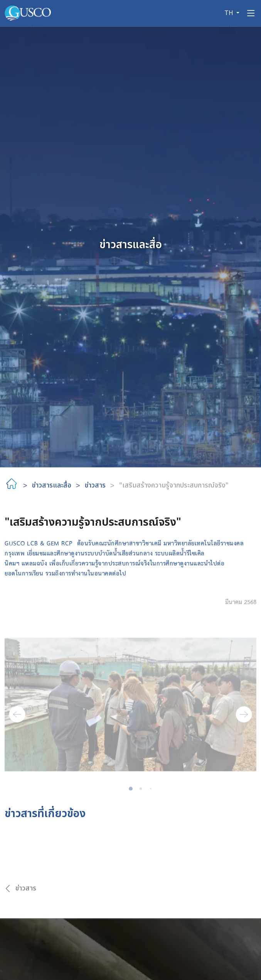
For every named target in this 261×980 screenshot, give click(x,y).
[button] (17, 722)
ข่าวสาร (95, 485)
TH (230, 13)
